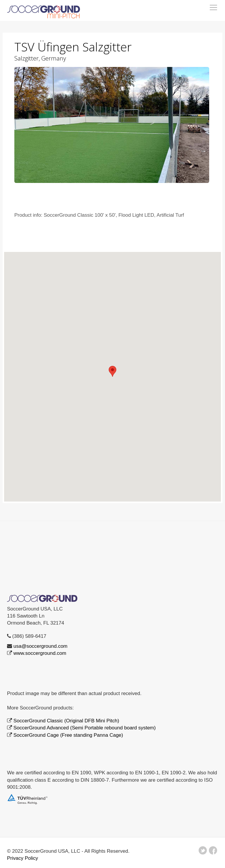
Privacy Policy (23, 858)
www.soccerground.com (40, 653)
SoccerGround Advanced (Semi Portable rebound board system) (85, 728)
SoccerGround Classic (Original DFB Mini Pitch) (66, 721)
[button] (112, 371)
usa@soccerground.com (41, 646)
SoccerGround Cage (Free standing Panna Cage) (68, 735)
